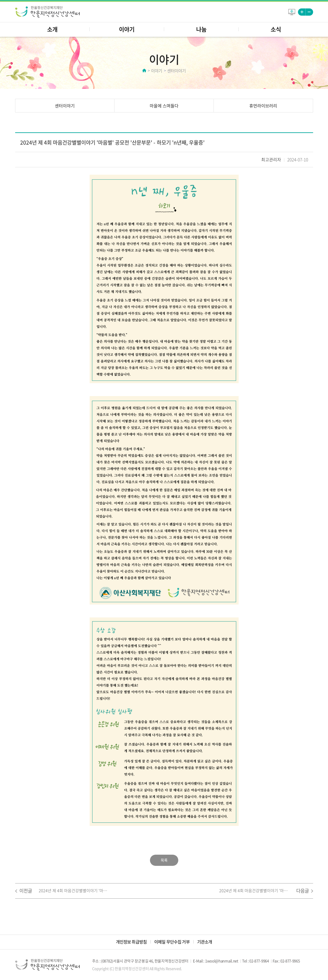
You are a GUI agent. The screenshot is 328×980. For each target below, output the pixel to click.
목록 (164, 860)
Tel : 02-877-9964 (255, 961)
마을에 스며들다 (164, 106)
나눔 (201, 29)
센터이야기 (65, 106)
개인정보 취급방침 (131, 942)
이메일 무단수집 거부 (172, 942)
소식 (276, 29)
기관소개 (205, 942)
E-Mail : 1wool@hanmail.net (216, 961)
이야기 (127, 29)
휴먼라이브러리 (263, 106)
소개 (52, 29)
